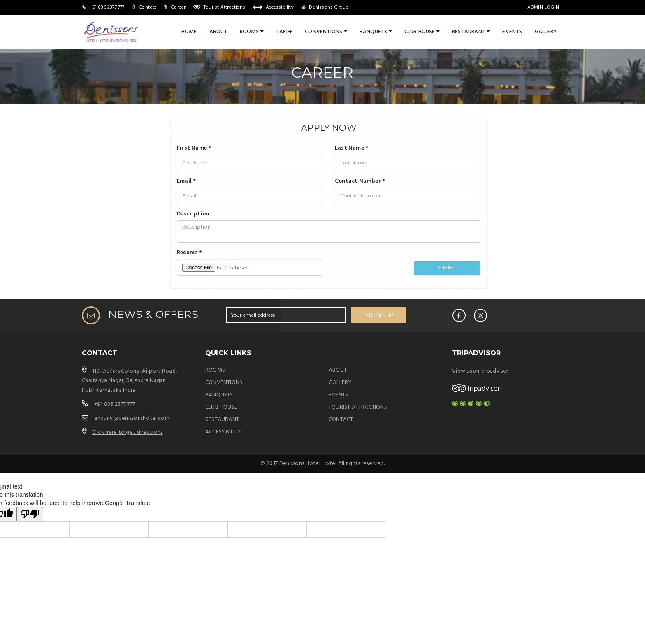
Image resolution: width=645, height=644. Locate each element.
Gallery (546, 32)
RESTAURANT (471, 32)
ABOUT (338, 370)
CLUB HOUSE (422, 32)
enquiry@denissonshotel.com (132, 418)
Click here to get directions (128, 432)
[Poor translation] (30, 514)
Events (512, 32)
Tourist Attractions (225, 7)
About (218, 32)
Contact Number (360, 181)
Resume (189, 253)
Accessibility (280, 7)
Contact (147, 7)
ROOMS (252, 32)
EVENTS (338, 395)
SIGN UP (379, 315)
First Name (194, 148)
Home (189, 32)
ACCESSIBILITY (223, 432)
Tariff (284, 32)
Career (178, 7)
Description (193, 214)
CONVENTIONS (326, 32)
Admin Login (543, 7)
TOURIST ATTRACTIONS (358, 407)
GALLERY (340, 383)
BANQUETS (376, 32)
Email (186, 181)
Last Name (352, 148)
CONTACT (341, 420)
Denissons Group (329, 7)
